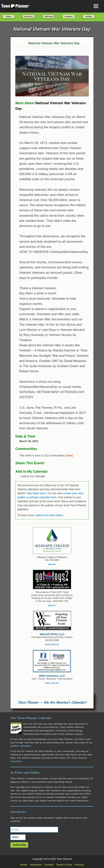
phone (52, 564)
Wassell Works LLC (52, 634)
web (47, 644)
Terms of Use (64, 865)
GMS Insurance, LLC (52, 676)
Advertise (36, 865)
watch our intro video (49, 515)
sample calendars (21, 746)
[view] (69, 455)
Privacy (79, 865)
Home (24, 865)
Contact (49, 865)
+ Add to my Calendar (32, 476)
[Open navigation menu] (96, 6)
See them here (37, 493)
